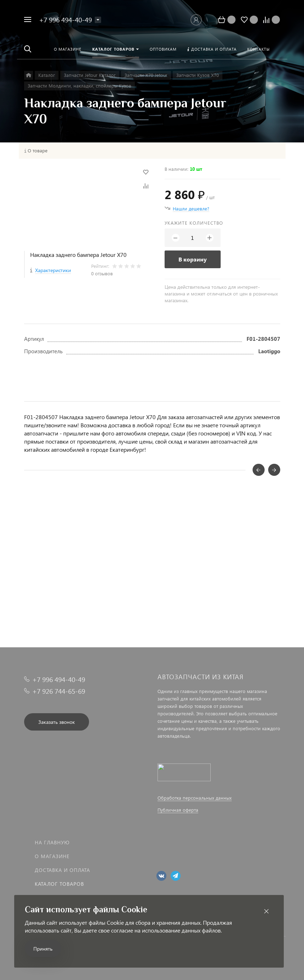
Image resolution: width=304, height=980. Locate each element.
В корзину (193, 259)
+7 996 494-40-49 (65, 20)
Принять (43, 949)
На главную (52, 842)
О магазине (52, 856)
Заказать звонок (57, 722)
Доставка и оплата (62, 870)
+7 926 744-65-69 (59, 691)
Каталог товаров (59, 884)
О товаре (38, 151)
